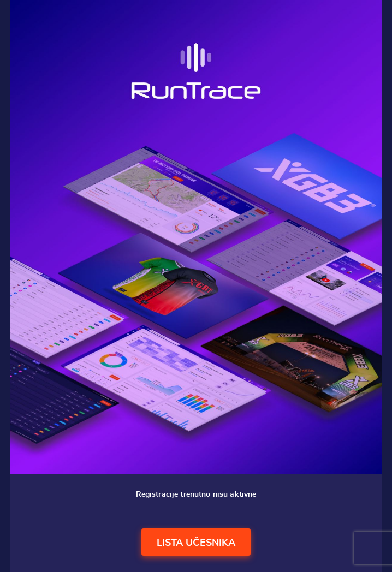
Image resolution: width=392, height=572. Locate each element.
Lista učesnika (196, 543)
